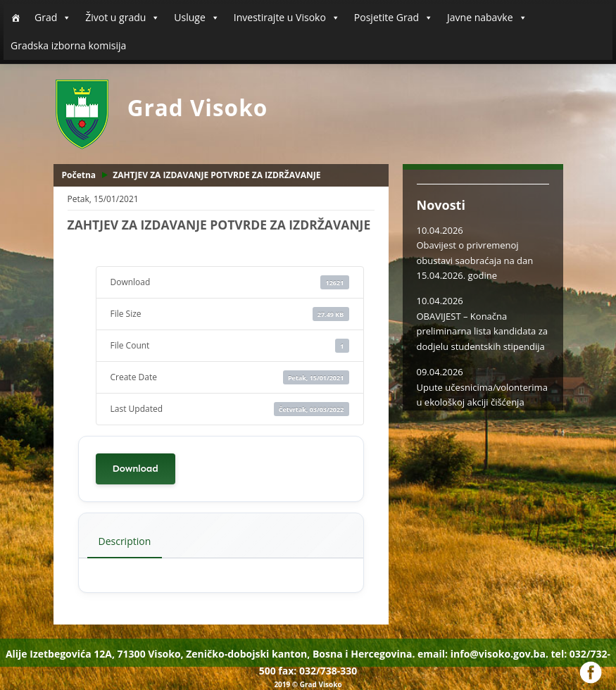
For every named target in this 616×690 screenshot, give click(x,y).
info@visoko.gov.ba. (499, 654)
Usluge (196, 18)
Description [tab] (125, 541)
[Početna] (15, 18)
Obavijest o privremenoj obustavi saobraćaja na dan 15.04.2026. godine (475, 260)
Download (136, 469)
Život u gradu (122, 18)
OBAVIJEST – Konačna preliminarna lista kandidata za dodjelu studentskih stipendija (483, 331)
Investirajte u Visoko (287, 18)
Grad (53, 18)
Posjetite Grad (394, 18)
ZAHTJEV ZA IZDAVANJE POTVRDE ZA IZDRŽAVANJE (216, 175)
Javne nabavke (487, 18)
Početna (79, 175)
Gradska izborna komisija (68, 45)
